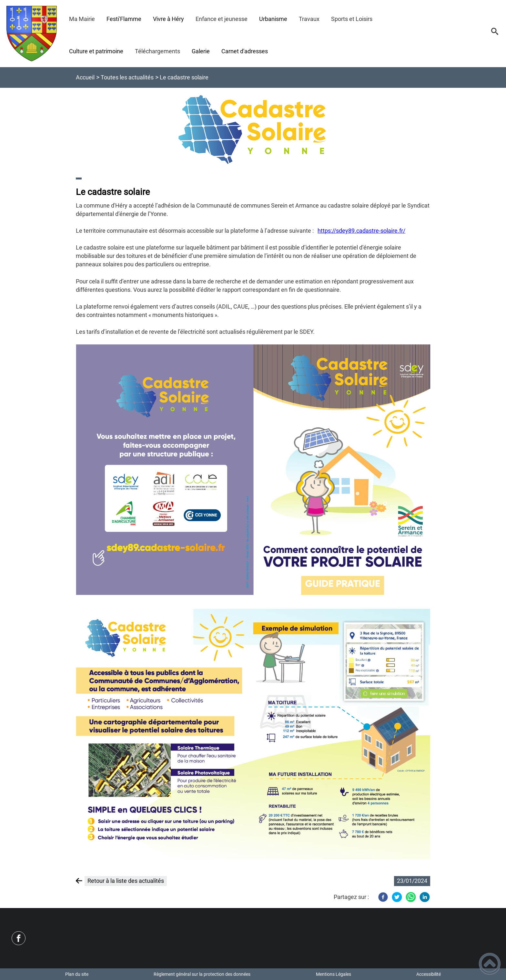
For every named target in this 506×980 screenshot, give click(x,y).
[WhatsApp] (411, 897)
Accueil (85, 77)
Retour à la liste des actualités (126, 881)
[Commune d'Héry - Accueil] (32, 34)
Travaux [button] (309, 19)
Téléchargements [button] (157, 51)
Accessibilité (429, 974)
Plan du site (77, 974)
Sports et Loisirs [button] (352, 19)
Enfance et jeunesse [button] (222, 19)
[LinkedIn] (425, 897)
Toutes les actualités (127, 77)
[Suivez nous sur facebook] (19, 938)
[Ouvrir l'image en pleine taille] (253, 130)
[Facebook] (383, 897)
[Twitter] (397, 897)
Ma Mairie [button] (82, 19)
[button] (495, 34)
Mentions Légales (334, 974)
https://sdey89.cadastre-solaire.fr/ (361, 231)
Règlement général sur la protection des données (202, 974)
